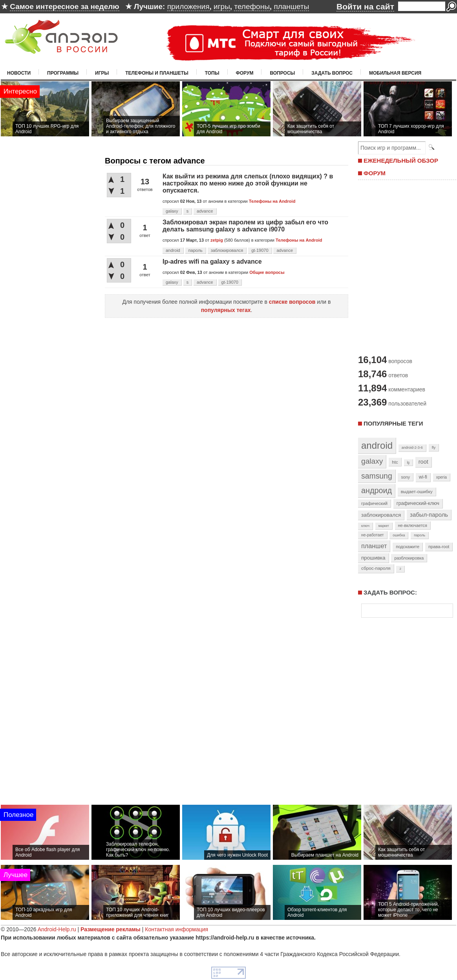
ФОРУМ (375, 173)
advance (205, 211)
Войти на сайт (365, 6)
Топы (212, 73)
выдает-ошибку (417, 492)
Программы (63, 73)
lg (408, 462)
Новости (19, 73)
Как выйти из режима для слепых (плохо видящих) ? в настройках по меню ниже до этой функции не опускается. (248, 183)
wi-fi (423, 477)
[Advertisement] (405, 266)
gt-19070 (260, 250)
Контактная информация (176, 929)
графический (374, 503)
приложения (188, 6)
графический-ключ (418, 503)
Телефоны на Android (272, 201)
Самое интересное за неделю (64, 6)
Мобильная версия (395, 73)
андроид (377, 490)
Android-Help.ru (57, 929)
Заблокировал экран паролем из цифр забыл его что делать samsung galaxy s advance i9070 (245, 226)
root (423, 462)
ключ (365, 526)
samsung (377, 476)
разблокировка (409, 558)
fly (434, 447)
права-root (439, 547)
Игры (102, 73)
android (173, 250)
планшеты (291, 6)
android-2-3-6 (412, 448)
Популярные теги (393, 423)
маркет (384, 526)
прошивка (373, 558)
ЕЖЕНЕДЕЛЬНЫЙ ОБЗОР (401, 161)
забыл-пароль (429, 515)
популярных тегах (226, 310)
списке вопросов (292, 302)
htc (395, 462)
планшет (374, 546)
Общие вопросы (267, 272)
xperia (441, 477)
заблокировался (227, 250)
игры (222, 6)
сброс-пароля (376, 568)
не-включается (413, 525)
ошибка (399, 535)
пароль (196, 250)
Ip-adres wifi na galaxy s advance (212, 262)
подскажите (408, 547)
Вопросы (282, 73)
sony (405, 477)
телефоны (252, 6)
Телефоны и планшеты (157, 73)
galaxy (172, 211)
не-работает (373, 535)
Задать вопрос (332, 73)
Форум (245, 73)
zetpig (217, 240)
